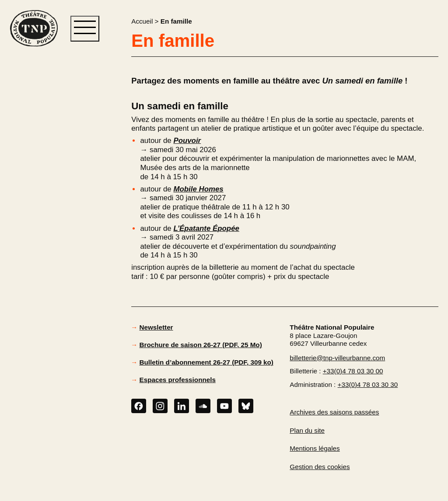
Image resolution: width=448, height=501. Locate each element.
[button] (34, 188)
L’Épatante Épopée (206, 228)
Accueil (142, 21)
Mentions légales (315, 448)
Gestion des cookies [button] (320, 467)
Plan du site (307, 430)
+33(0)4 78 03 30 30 (368, 384)
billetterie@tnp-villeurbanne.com (337, 358)
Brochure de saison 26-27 (201, 345)
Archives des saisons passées (334, 412)
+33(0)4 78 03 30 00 (353, 371)
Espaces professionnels (178, 380)
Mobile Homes (198, 189)
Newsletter (156, 327)
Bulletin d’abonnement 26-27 (206, 362)
